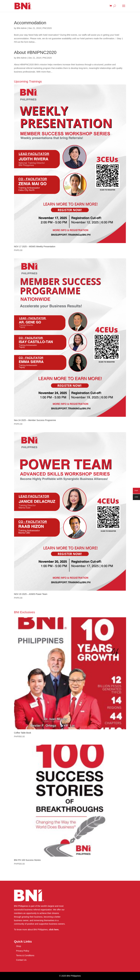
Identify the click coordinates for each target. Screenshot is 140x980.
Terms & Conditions (25, 955)
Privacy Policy (23, 951)
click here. (54, 930)
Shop (19, 946)
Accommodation (30, 23)
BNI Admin (22, 28)
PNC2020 (47, 28)
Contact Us (21, 960)
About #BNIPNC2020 (35, 52)
